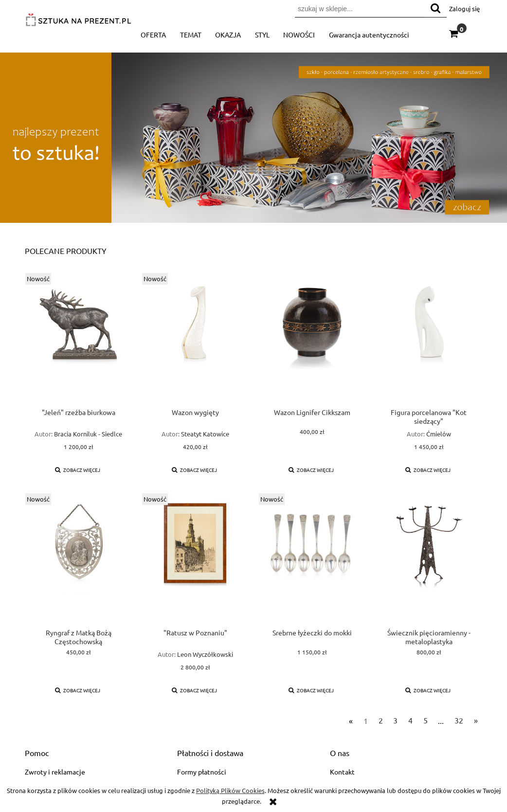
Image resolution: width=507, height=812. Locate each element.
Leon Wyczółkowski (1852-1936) (205, 659)
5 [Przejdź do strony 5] (426, 720)
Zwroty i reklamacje (55, 772)
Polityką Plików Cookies (230, 790)
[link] (253, 137)
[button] (78, 470)
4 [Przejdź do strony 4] (410, 720)
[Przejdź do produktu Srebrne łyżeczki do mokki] (312, 560)
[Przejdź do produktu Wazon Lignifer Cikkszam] (312, 340)
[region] (253, 137)
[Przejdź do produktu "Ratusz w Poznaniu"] (195, 560)
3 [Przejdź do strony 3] (395, 720)
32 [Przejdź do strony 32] (459, 720)
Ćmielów (439, 434)
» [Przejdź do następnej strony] (476, 720)
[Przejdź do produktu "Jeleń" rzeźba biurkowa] (78, 340)
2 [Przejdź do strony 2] (381, 720)
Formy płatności (202, 772)
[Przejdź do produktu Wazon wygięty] (195, 340)
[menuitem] (154, 35)
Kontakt (342, 772)
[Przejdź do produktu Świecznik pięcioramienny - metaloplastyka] (429, 560)
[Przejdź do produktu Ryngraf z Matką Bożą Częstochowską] (78, 560)
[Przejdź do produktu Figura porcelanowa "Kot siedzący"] (429, 340)
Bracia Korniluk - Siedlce (88, 434)
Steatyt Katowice (205, 434)
